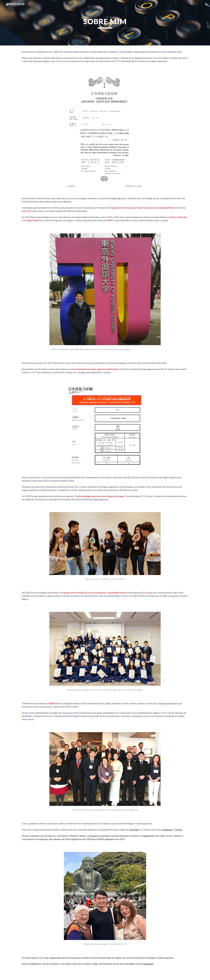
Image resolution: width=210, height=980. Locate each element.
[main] (105, 23)
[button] (206, 4)
